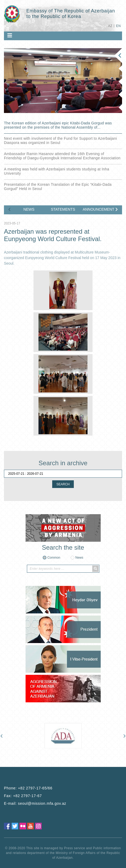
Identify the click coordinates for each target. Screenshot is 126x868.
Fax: (23, 796)
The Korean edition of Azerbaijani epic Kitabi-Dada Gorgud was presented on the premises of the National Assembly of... (58, 125)
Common (54, 558)
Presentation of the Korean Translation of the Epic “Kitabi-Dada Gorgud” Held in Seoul (58, 187)
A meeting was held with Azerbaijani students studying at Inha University (57, 171)
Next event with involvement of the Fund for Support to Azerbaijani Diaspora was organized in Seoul (60, 141)
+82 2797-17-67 (28, 796)
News (79, 558)
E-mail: (35, 803)
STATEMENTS (63, 209)
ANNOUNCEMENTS (98, 209)
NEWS (29, 209)
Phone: (28, 788)
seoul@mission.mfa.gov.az (42, 803)
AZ (110, 26)
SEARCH (63, 484)
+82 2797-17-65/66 (35, 788)
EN (118, 26)
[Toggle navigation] (10, 35)
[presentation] (9, 209)
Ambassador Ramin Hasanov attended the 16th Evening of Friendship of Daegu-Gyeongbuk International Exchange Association (62, 156)
